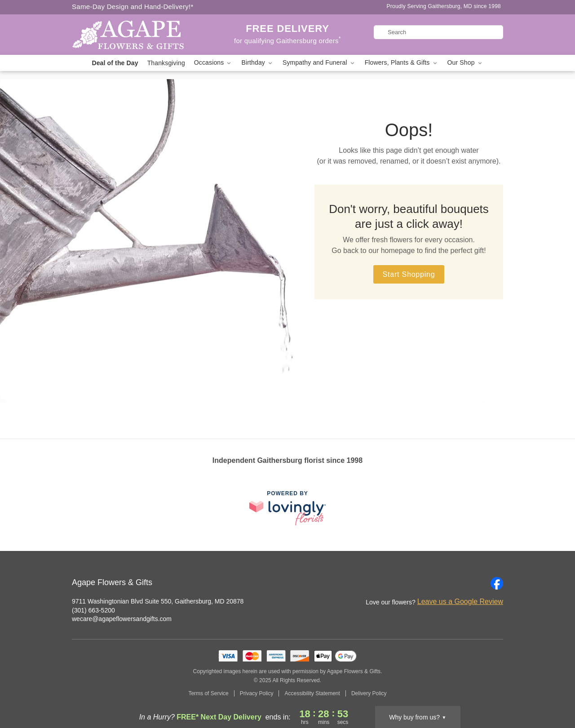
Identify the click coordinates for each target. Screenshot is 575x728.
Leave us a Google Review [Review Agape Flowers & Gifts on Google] (460, 601)
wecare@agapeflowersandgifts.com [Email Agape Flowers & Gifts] (122, 619)
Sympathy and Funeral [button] (319, 63)
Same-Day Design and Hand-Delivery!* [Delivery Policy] (133, 7)
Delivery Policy (369, 693)
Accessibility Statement (312, 693)
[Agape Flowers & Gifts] (137, 35)
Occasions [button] (213, 63)
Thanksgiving (166, 63)
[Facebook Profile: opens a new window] (497, 583)
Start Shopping (409, 274)
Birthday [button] (257, 63)
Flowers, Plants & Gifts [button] (402, 63)
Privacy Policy (257, 693)
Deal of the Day (115, 63)
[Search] (438, 32)
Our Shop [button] (465, 63)
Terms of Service (208, 693)
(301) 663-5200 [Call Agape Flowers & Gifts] (93, 610)
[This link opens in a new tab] (287, 508)
